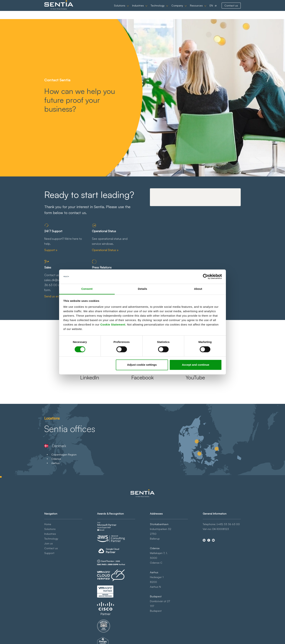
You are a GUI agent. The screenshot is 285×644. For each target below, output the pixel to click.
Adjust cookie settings (142, 365)
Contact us (231, 10)
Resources (196, 10)
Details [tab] (142, 289)
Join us (49, 543)
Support (49, 553)
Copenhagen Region (64, 454)
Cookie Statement (113, 324)
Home (48, 524)
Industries (138, 10)
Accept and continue (196, 365)
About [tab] (198, 289)
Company (177, 10)
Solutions (120, 10)
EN (211, 10)
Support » (51, 250)
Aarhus (55, 463)
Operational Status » (105, 250)
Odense (56, 459)
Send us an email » (57, 296)
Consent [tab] (87, 289)
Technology (158, 10)
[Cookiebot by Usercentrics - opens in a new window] (206, 277)
